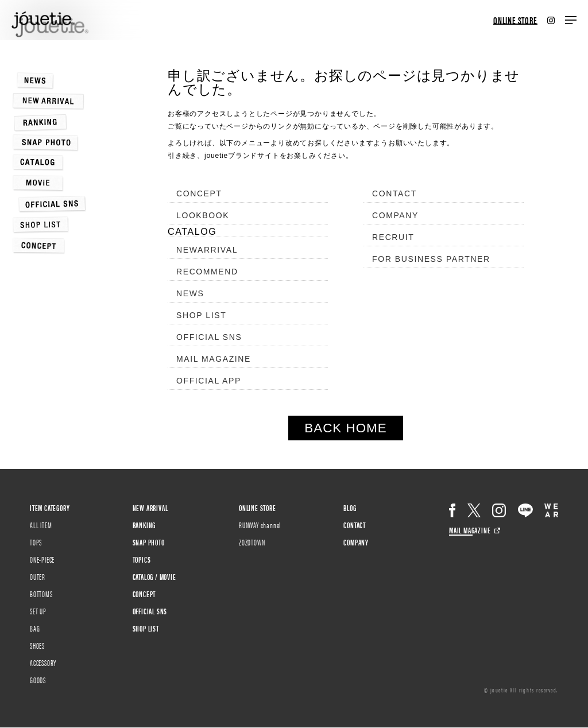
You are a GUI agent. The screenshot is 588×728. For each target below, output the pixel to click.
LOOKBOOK (203, 215)
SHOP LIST (201, 315)
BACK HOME (345, 428)
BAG (35, 628)
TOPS (36, 542)
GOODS (38, 680)
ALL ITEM (41, 525)
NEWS (190, 293)
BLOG (350, 508)
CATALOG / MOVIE (154, 576)
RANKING (144, 525)
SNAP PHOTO (149, 542)
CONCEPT (199, 193)
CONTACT (394, 193)
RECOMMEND (207, 272)
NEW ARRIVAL (150, 508)
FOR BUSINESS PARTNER (431, 259)
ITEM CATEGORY (50, 508)
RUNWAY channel (260, 525)
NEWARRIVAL (207, 250)
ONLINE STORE (515, 20)
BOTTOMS (41, 594)
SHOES (37, 645)
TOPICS (142, 559)
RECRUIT (393, 237)
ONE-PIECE (42, 559)
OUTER (38, 576)
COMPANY (395, 215)
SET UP (38, 611)
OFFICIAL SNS (209, 337)
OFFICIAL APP (209, 381)
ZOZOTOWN (252, 542)
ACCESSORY (43, 663)
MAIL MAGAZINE (214, 359)
